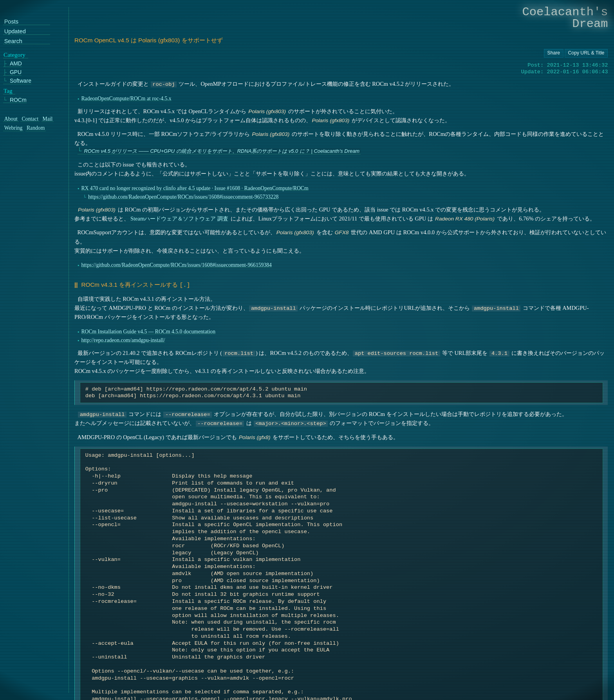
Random (36, 128)
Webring (14, 128)
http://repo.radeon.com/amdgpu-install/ (123, 339)
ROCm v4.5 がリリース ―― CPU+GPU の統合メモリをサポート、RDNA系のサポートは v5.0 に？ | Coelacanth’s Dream (222, 151)
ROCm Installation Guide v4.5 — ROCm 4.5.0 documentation (148, 331)
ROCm (18, 100)
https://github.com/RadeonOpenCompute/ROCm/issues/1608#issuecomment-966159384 (176, 265)
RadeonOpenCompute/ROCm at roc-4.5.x (126, 99)
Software (21, 81)
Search (13, 41)
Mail (48, 119)
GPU (16, 72)
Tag (8, 91)
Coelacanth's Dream (565, 18)
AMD (16, 64)
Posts (11, 22)
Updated (15, 32)
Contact (30, 119)
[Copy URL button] (554, 53)
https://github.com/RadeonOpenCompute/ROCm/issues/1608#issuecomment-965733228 (183, 197)
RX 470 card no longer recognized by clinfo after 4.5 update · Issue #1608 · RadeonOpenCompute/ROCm (195, 188)
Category (14, 54)
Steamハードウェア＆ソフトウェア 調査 (179, 219)
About (11, 119)
